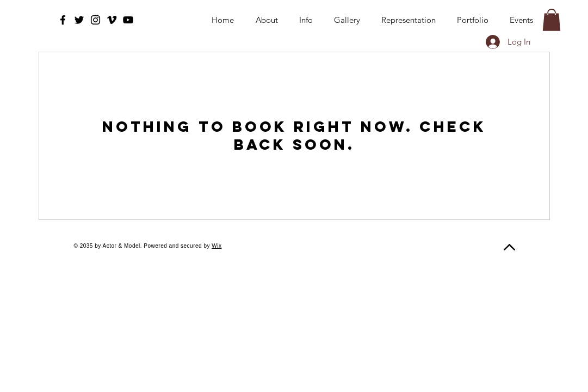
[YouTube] (128, 20)
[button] (552, 20)
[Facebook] (63, 20)
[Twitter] (79, 20)
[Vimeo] (112, 20)
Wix (216, 246)
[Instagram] (95, 20)
